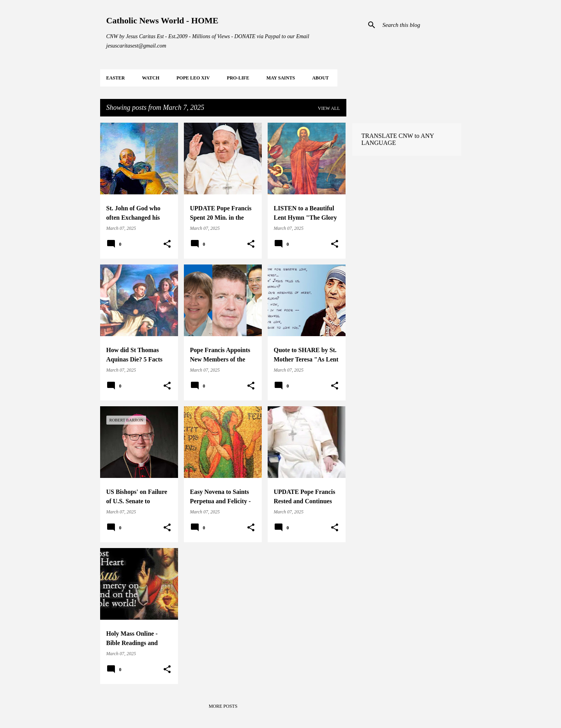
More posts (223, 706)
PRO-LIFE (238, 78)
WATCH (151, 78)
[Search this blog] (420, 25)
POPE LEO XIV (193, 78)
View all (329, 108)
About (320, 78)
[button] (167, 244)
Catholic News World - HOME (162, 20)
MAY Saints (281, 78)
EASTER (116, 78)
